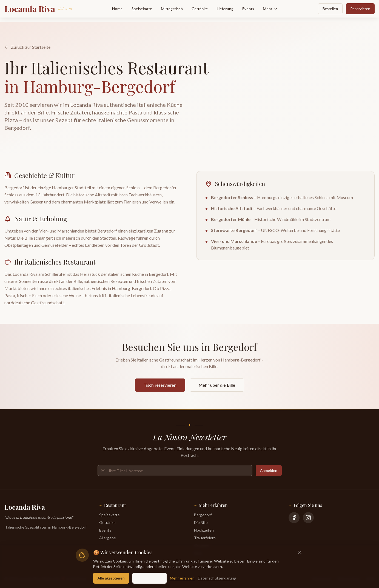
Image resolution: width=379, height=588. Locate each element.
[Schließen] (300, 552)
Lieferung (225, 9)
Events (248, 9)
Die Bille (201, 522)
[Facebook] (294, 518)
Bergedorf (203, 515)
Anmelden (269, 470)
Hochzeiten (204, 530)
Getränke (200, 9)
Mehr (270, 9)
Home (117, 9)
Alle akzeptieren (111, 578)
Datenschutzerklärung (217, 578)
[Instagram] (308, 518)
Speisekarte (142, 9)
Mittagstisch (172, 9)
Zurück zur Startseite (27, 47)
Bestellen (330, 9)
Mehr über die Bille (217, 385)
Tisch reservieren (160, 385)
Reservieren (360, 9)
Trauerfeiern (205, 538)
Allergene (108, 538)
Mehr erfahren (182, 578)
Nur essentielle (150, 578)
